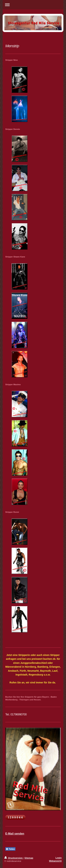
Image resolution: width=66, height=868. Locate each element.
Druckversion (14, 858)
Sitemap (29, 858)
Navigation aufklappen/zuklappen (33, 5)
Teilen (10, 849)
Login (59, 858)
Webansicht (55, 861)
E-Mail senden (15, 834)
